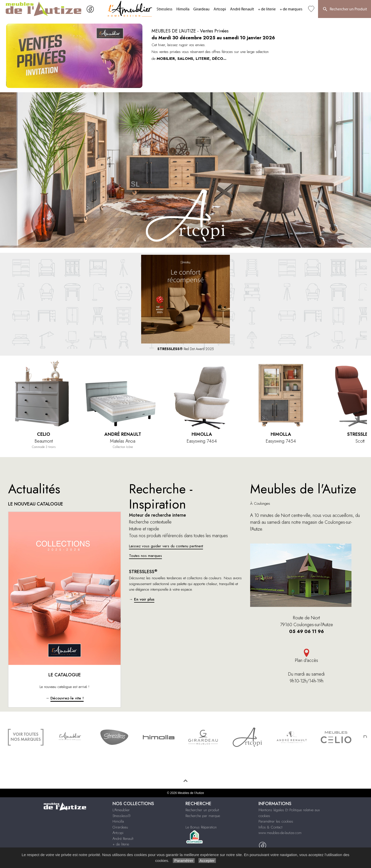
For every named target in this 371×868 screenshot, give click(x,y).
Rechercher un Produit (345, 9)
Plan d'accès (307, 656)
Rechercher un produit (202, 810)
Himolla (183, 9)
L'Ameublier (121, 810)
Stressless (164, 9)
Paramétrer (184, 861)
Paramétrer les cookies (276, 821)
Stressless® (122, 816)
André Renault (242, 9)
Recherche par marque (203, 816)
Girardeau (201, 9)
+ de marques (291, 9)
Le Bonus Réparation (201, 827)
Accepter (207, 861)
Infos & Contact (270, 827)
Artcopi (220, 9)
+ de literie (267, 9)
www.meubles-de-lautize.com (280, 833)
